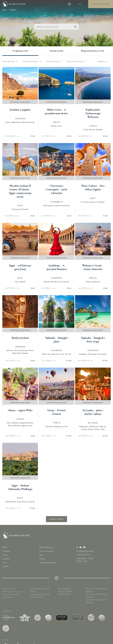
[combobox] (11, 61)
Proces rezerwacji (46, 551)
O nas (5, 563)
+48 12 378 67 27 (83, 555)
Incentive (6, 559)
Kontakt (6, 566)
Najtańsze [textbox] (101, 61)
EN (80, 4)
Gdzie (5, 547)
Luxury (5, 555)
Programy (6, 551)
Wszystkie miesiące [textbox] (31, 61)
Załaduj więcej (56, 519)
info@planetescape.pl (85, 551)
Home (4, 10)
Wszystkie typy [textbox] (53, 61)
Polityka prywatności (48, 563)
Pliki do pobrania (46, 547)
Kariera (42, 559)
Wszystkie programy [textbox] (75, 61)
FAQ (41, 555)
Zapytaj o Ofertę (101, 4)
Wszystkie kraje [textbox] (9, 61)
